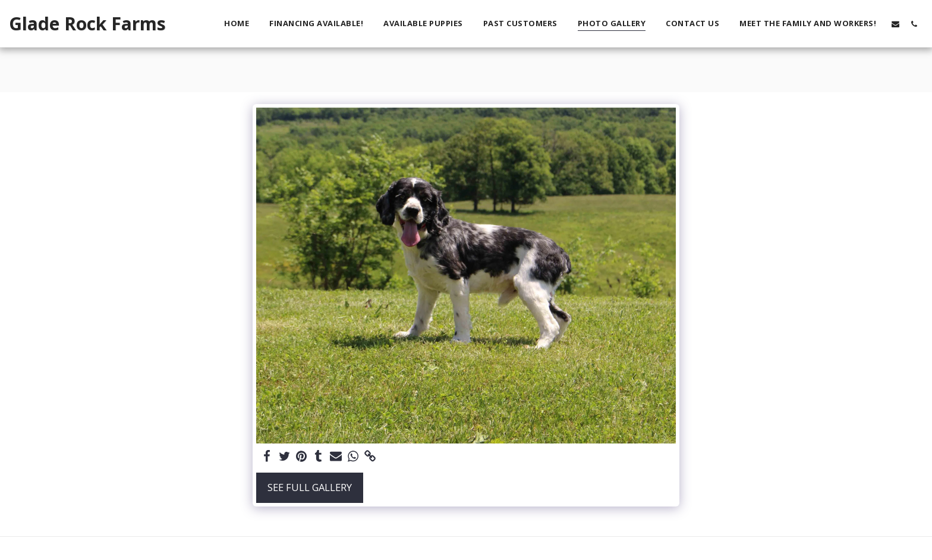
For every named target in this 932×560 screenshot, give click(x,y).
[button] (895, 24)
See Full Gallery (310, 487)
